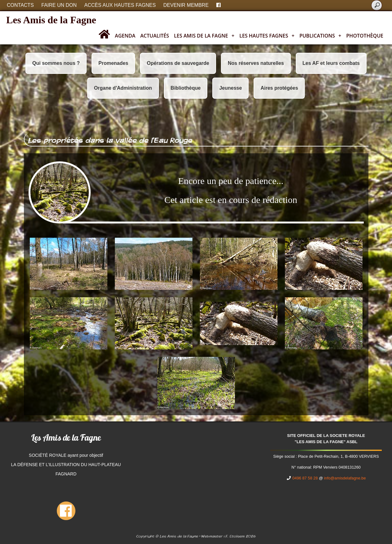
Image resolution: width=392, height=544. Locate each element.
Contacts (20, 5)
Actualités (155, 36)
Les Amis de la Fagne (51, 20)
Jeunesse (230, 88)
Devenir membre (186, 5)
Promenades (113, 63)
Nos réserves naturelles (256, 63)
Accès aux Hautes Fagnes (120, 5)
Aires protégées (279, 88)
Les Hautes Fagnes (267, 36)
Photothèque (365, 36)
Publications (320, 36)
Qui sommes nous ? (56, 63)
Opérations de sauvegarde (178, 63)
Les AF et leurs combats (331, 63)
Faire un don (59, 5)
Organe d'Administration (123, 88)
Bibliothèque (186, 88)
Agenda (125, 36)
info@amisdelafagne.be (345, 478)
